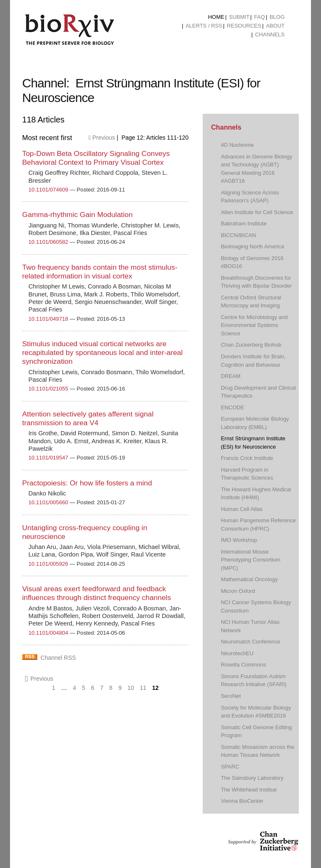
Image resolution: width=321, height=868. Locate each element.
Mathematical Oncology (249, 579)
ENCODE (232, 407)
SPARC (230, 767)
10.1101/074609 (48, 190)
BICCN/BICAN (238, 235)
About (275, 26)
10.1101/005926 (48, 564)
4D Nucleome (237, 145)
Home (216, 17)
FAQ (260, 17)
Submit (239, 17)
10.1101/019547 (48, 458)
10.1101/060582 (48, 242)
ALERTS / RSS (204, 26)
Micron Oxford (238, 591)
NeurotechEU (237, 653)
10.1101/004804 (48, 633)
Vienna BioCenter (242, 801)
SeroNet (231, 696)
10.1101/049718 (48, 319)
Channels (270, 34)
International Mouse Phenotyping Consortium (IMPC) (251, 560)
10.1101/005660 (48, 502)
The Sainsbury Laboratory (252, 778)
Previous (102, 138)
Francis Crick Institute (247, 458)
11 (143, 688)
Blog (277, 17)
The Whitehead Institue (249, 790)
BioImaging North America (252, 246)
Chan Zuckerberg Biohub (251, 345)
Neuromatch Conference (250, 642)
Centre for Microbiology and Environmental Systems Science (254, 325)
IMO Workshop (239, 540)
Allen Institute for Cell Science (257, 212)
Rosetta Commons (243, 665)
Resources (244, 26)
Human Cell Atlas (242, 509)
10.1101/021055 (48, 389)
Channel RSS (58, 658)
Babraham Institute (243, 223)
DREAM (231, 376)
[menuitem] (216, 17)
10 (131, 688)
